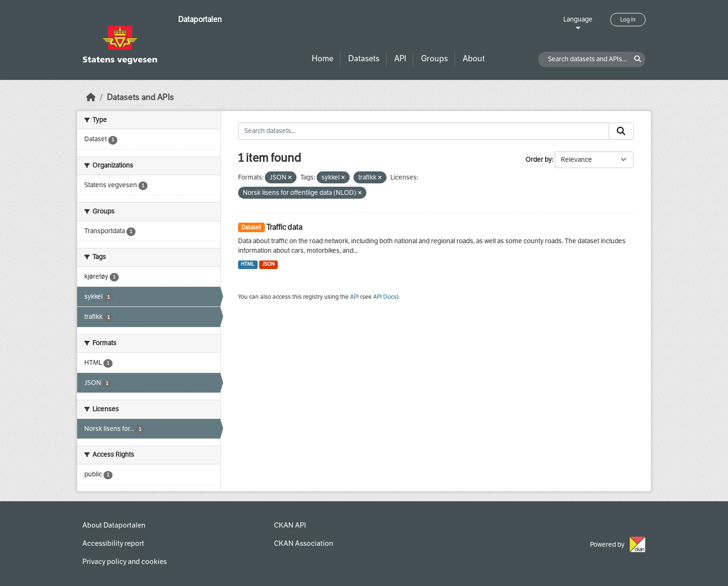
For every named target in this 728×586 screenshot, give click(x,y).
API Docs (385, 297)
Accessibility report (113, 543)
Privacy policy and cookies (125, 562)
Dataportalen (200, 19)
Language (578, 19)
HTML (248, 264)
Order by (539, 160)
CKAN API (290, 525)
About (474, 59)
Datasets (364, 59)
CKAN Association (303, 543)
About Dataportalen (114, 525)
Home (323, 59)
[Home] (91, 97)
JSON (268, 264)
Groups (434, 59)
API (400, 59)
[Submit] (621, 131)
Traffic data (284, 227)
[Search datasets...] (424, 131)
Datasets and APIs (140, 97)
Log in (628, 20)
